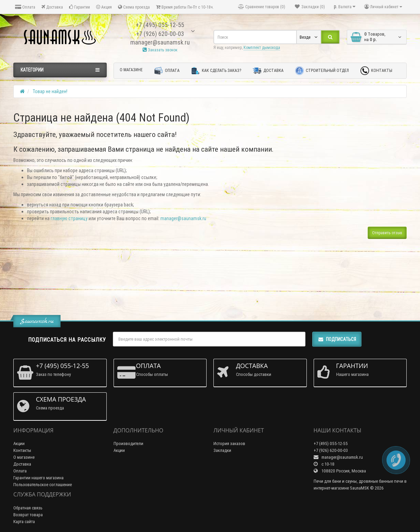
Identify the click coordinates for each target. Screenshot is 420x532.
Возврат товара (28, 515)
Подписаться (337, 339)
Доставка (52, 7)
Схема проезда (134, 7)
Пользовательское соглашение (43, 485)
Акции (19, 444)
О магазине (131, 70)
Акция (104, 7)
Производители (128, 444)
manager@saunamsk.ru (183, 218)
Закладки (222, 450)
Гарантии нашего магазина (38, 478)
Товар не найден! (50, 91)
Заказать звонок (160, 50)
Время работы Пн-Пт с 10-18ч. (185, 7)
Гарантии (80, 7)
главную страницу (69, 218)
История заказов (229, 444)
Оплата (25, 7)
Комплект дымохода (262, 47)
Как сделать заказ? (216, 71)
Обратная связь (28, 508)
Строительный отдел (322, 71)
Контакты (376, 71)
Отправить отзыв (387, 233)
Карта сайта (24, 522)
